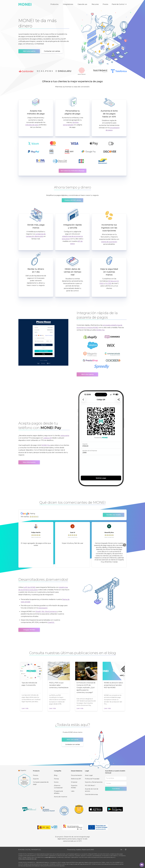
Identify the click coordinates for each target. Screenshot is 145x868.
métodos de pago (32, 125)
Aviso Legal (89, 775)
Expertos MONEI (74, 787)
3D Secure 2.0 (113, 281)
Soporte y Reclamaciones (94, 782)
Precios (105, 4)
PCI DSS (108, 283)
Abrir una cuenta (29, 51)
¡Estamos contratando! (58, 787)
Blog (56, 775)
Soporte (36, 779)
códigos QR (48, 438)
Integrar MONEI (29, 630)
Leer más (25, 708)
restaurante (65, 436)
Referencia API (76, 779)
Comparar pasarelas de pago (41, 783)
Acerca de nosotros (61, 797)
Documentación (77, 775)
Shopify (38, 612)
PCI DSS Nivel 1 (90, 786)
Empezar (74, 782)
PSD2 (102, 283)
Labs (73, 791)
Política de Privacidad (92, 779)
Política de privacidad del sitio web (27, 859)
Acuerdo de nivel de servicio (92, 790)
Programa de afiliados (58, 792)
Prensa (56, 779)
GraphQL (51, 622)
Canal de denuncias (91, 794)
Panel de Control (119, 4)
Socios (56, 782)
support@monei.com (51, 857)
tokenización (43, 608)
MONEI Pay (100, 330)
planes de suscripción (109, 242)
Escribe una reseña (114, 515)
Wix (43, 612)
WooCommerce (51, 612)
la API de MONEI (29, 587)
